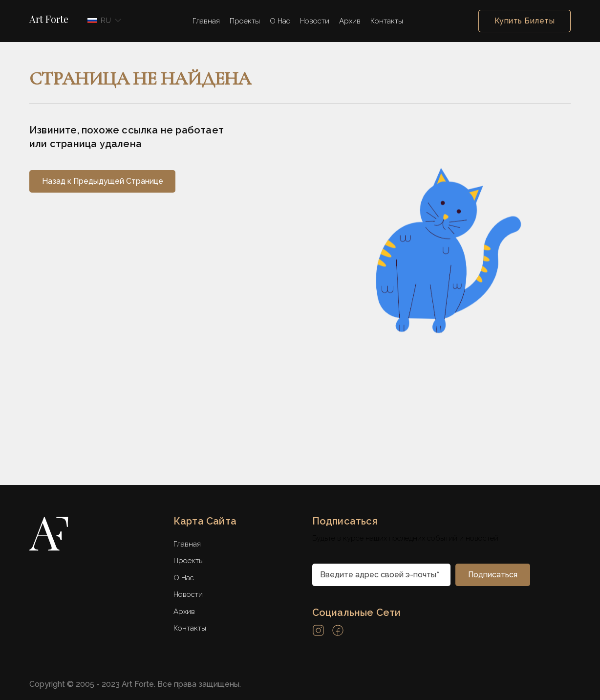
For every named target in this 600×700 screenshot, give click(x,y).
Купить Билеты (525, 21)
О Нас (280, 21)
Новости (315, 21)
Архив (350, 21)
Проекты (245, 21)
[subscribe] (493, 575)
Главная (206, 21)
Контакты (387, 21)
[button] (103, 21)
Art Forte (49, 19)
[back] (102, 181)
